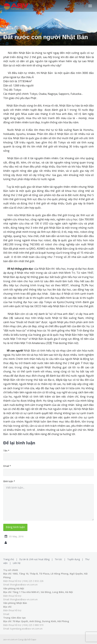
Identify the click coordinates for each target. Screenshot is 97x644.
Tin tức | (61, 559)
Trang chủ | (11, 559)
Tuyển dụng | (76, 559)
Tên (6, 451)
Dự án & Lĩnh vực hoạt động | (37, 559)
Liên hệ (17, 563)
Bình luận (9, 481)
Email (7, 466)
